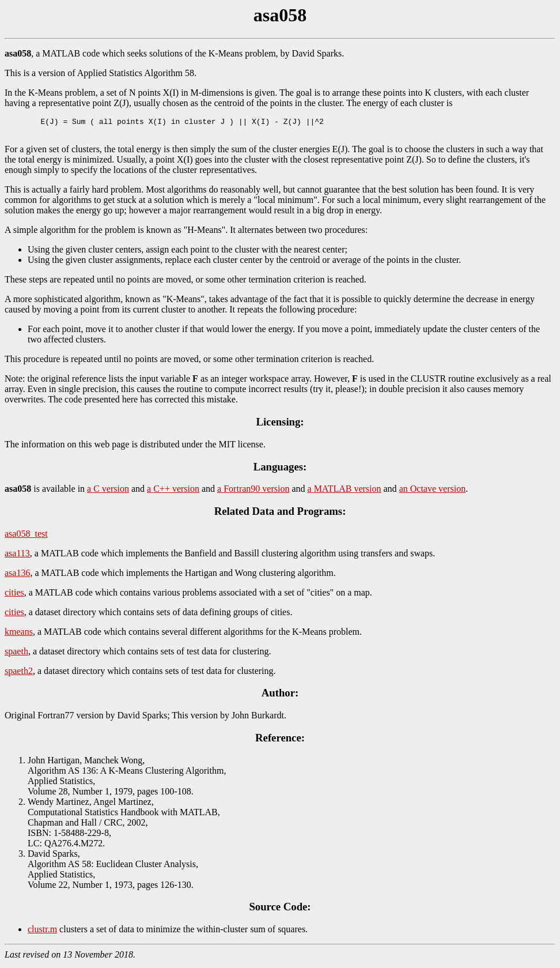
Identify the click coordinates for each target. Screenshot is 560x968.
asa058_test (26, 537)
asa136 (17, 576)
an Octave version (433, 492)
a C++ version (173, 492)
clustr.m (42, 933)
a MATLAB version (345, 492)
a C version (108, 492)
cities (14, 596)
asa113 (17, 557)
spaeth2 (19, 674)
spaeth (16, 655)
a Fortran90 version (253, 492)
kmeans (19, 635)
